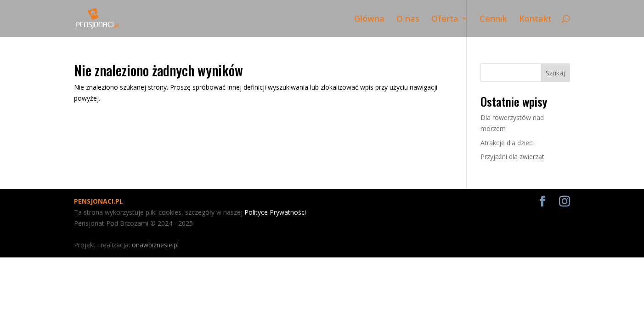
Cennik (493, 20)
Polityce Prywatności (275, 212)
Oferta (445, 20)
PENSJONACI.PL (99, 201)
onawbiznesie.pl (155, 245)
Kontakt (535, 20)
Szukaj (555, 73)
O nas (408, 20)
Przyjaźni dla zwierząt (512, 157)
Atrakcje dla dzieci (507, 143)
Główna (369, 20)
